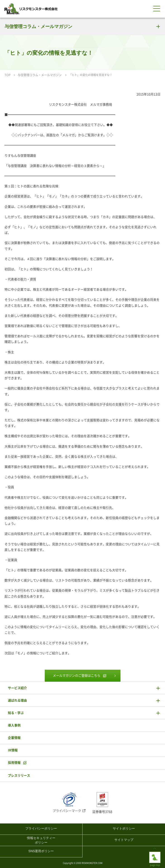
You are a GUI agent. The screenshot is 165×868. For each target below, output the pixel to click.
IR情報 (13, 750)
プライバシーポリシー (41, 828)
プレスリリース (19, 776)
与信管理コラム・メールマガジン (38, 26)
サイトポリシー (124, 828)
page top (155, 855)
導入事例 (14, 725)
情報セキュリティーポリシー (41, 840)
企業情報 (14, 738)
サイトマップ (124, 840)
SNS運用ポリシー (41, 851)
